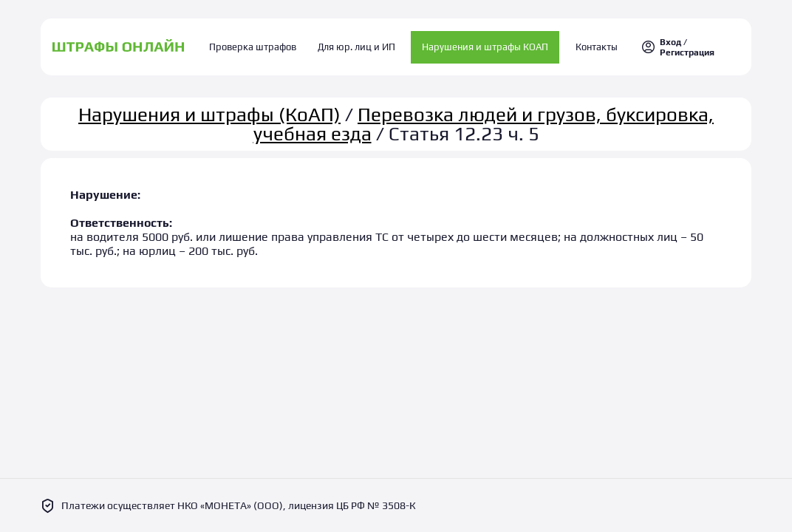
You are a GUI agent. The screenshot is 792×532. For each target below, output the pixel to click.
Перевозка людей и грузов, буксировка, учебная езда (484, 117)
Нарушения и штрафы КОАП (481, 44)
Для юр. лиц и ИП (356, 44)
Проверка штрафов (263, 44)
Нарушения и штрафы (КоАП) (209, 108)
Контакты (587, 44)
